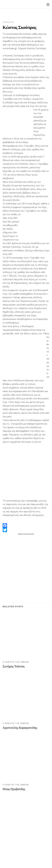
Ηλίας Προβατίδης (14, 789)
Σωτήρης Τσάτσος (14, 666)
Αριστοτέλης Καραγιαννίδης (20, 728)
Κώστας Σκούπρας (19, 27)
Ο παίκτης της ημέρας (16, 662)
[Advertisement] (26, 473)
